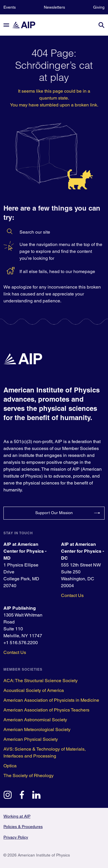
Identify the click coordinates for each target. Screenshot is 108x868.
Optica (10, 766)
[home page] (26, 25)
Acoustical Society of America (34, 690)
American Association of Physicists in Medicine (51, 700)
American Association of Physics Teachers (46, 710)
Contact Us (72, 595)
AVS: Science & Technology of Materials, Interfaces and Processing (45, 752)
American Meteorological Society (37, 729)
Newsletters (54, 7)
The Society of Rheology (29, 776)
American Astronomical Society (35, 720)
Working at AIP (17, 816)
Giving (99, 7)
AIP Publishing (20, 608)
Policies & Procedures (23, 827)
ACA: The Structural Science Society (41, 681)
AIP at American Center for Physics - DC (83, 551)
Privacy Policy (16, 837)
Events (10, 7)
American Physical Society (31, 739)
